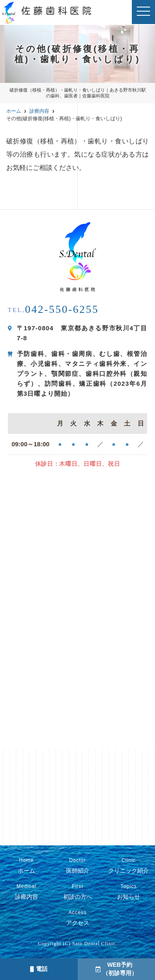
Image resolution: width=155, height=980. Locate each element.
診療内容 (26, 892)
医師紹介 (77, 866)
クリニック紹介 (129, 866)
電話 (39, 969)
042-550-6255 (53, 309)
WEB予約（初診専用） (116, 969)
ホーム (26, 866)
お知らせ (129, 892)
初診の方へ (77, 892)
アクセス (77, 918)
